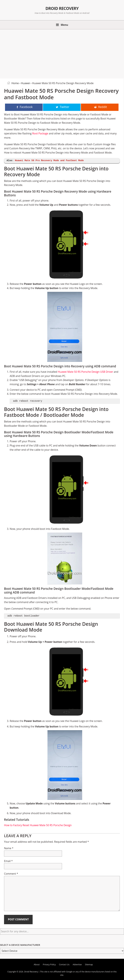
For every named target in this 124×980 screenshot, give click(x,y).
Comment (11, 874)
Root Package (40, 133)
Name (9, 848)
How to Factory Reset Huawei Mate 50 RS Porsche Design (38, 825)
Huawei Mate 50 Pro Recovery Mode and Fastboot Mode (49, 161)
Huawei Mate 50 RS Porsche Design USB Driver (85, 372)
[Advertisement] (62, 53)
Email (8, 861)
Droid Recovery (62, 8)
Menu (64, 25)
